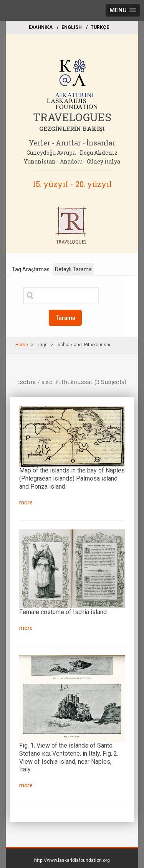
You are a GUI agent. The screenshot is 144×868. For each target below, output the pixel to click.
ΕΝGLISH (72, 27)
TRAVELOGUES (72, 117)
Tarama (65, 318)
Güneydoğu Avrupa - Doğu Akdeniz (72, 153)
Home (22, 345)
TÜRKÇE (100, 27)
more (26, 502)
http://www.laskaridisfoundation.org (72, 860)
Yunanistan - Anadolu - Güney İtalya (72, 161)
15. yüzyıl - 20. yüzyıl (72, 184)
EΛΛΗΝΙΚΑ (41, 27)
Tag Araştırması (31, 269)
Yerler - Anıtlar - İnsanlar (72, 143)
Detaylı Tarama (73, 269)
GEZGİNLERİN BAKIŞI (72, 129)
